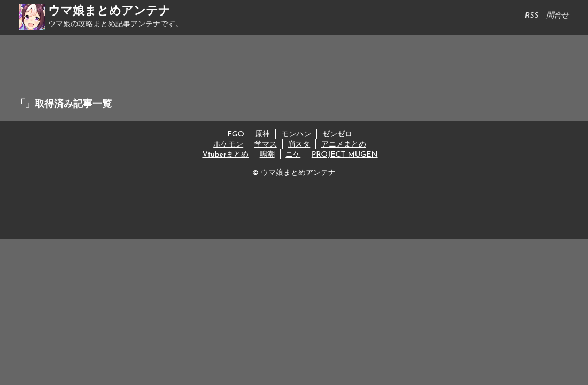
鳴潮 (267, 155)
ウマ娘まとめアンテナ (109, 11)
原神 (262, 134)
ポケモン (228, 145)
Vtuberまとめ (225, 155)
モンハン (296, 134)
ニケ (293, 155)
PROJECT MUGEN (345, 155)
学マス (266, 145)
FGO (235, 134)
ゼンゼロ (337, 134)
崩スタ (299, 145)
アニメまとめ (344, 145)
